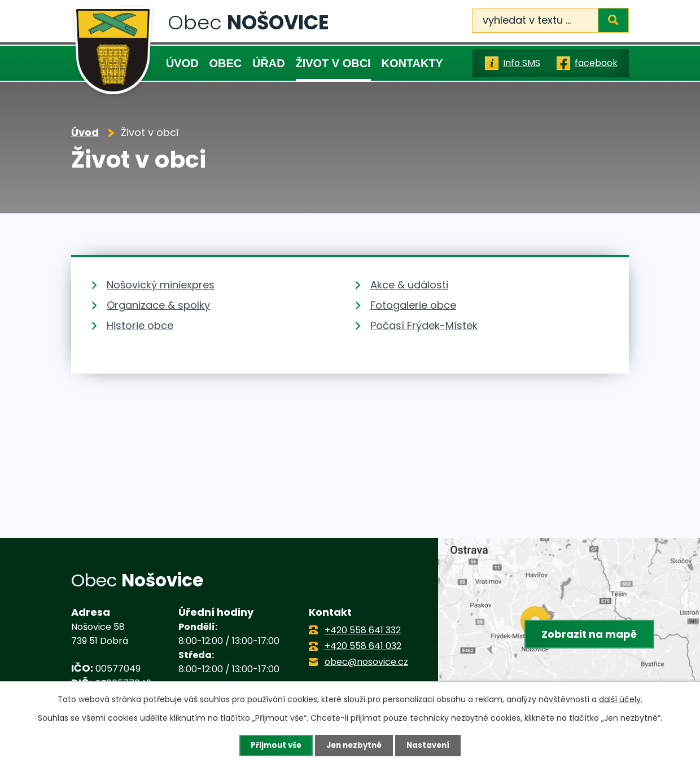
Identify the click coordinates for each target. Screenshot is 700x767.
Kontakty (412, 63)
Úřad (269, 63)
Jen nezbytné (354, 745)
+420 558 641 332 (363, 630)
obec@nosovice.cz (366, 662)
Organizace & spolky (158, 305)
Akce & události (409, 285)
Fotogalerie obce (413, 305)
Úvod (182, 63)
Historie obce (140, 325)
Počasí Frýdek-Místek (424, 325)
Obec (225, 63)
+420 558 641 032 (363, 646)
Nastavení (431, 745)
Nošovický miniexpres (161, 285)
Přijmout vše (273, 745)
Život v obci (333, 63)
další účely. (621, 699)
